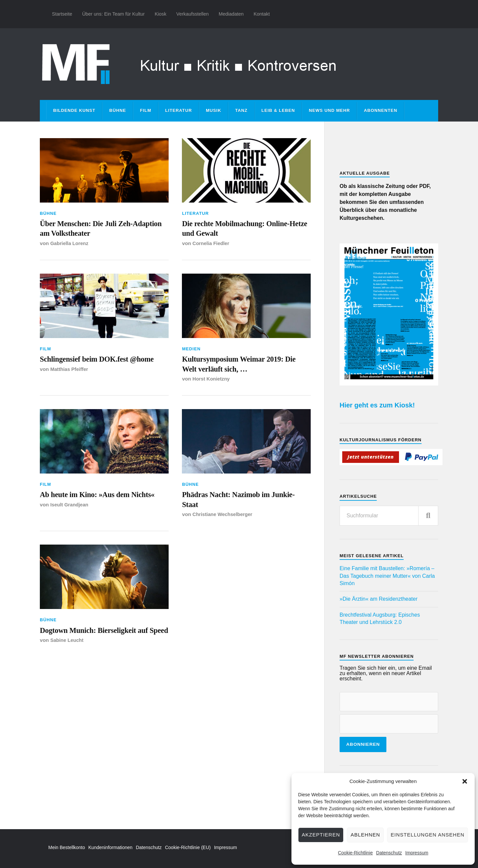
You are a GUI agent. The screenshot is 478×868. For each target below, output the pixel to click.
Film (146, 110)
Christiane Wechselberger (224, 524)
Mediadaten (231, 14)
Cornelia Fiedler (212, 247)
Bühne (118, 110)
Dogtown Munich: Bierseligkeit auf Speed (102, 647)
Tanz (241, 110)
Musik (213, 110)
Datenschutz (389, 853)
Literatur (179, 110)
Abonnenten (380, 110)
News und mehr (329, 110)
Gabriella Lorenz (70, 247)
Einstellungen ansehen (428, 835)
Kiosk (160, 14)
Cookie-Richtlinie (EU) (188, 847)
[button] (465, 781)
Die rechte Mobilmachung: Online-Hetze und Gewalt (244, 230)
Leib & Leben (278, 110)
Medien (191, 352)
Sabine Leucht (68, 663)
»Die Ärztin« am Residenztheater (379, 599)
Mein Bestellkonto (67, 847)
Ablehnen (365, 835)
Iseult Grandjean (70, 524)
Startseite (62, 14)
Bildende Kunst (74, 110)
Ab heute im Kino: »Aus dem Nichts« (91, 508)
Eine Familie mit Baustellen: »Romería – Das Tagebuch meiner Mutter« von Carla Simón (387, 576)
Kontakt (262, 14)
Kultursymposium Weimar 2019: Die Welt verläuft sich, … (240, 369)
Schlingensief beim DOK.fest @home (90, 369)
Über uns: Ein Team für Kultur (113, 14)
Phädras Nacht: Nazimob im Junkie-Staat (232, 508)
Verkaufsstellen (193, 14)
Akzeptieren (321, 835)
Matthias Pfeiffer (70, 385)
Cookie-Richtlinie (355, 853)
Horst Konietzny (212, 385)
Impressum (417, 853)
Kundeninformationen (110, 847)
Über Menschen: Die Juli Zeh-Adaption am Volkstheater (93, 230)
